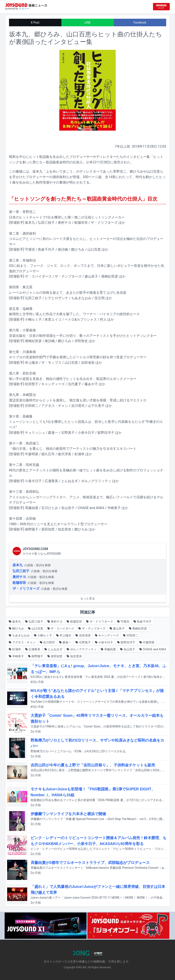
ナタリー (24, 9)
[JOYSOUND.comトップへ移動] (161, 7)
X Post (35, 22)
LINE (87, 22)
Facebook (140, 22)
